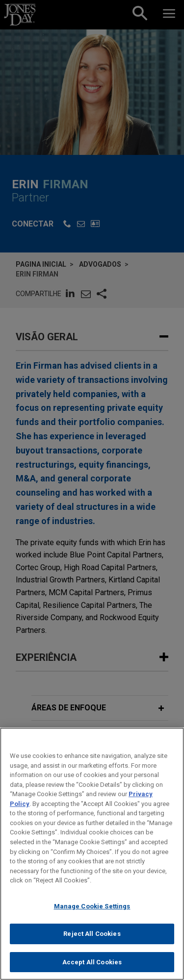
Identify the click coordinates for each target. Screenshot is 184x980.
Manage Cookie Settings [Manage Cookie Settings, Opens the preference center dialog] (92, 915)
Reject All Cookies (92, 942)
